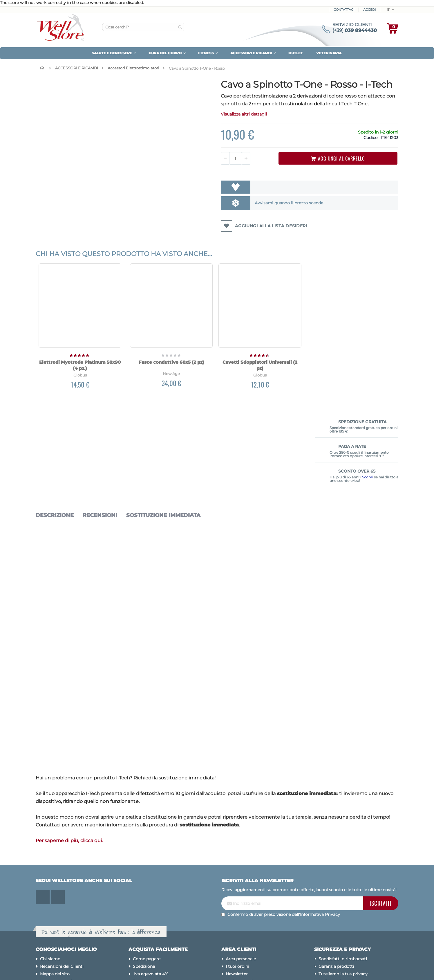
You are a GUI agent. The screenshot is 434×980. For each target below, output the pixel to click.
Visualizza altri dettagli (197, 131)
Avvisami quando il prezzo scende (235, 220)
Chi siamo (50, 880)
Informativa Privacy (320, 835)
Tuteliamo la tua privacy (343, 895)
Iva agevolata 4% (151, 895)
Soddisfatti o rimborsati (343, 880)
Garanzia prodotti (336, 887)
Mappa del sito (55, 895)
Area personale (241, 880)
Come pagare (147, 880)
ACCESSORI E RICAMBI (77, 68)
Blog (45, 910)
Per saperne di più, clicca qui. (69, 761)
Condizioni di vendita (340, 925)
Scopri (368, 144)
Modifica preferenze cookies (347, 910)
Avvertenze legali (336, 932)
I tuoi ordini (237, 887)
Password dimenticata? (249, 910)
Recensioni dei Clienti (62, 887)
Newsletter (237, 895)
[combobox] (143, 27)
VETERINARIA (329, 53)
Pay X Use (143, 902)
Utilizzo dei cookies (338, 902)
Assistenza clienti (243, 902)
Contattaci (344, 10)
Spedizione (144, 887)
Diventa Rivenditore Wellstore (163, 917)
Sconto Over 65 (149, 910)
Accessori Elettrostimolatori (133, 68)
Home (43, 68)
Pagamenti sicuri (336, 917)
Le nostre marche (58, 902)
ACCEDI (369, 10)
